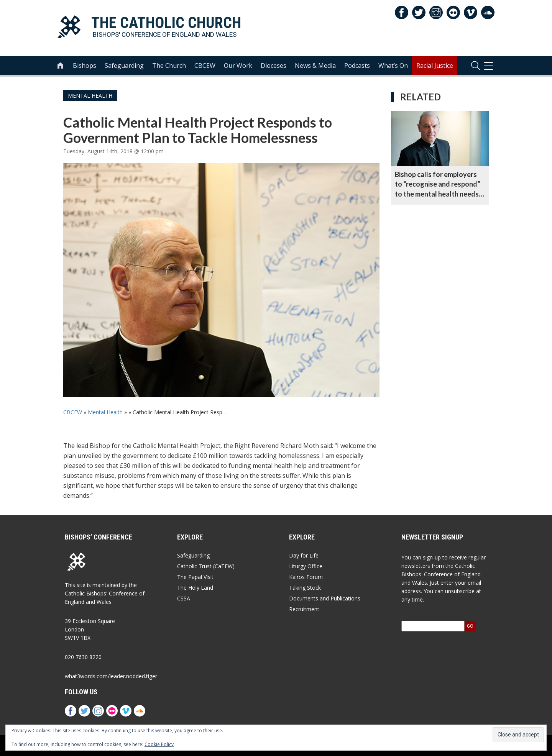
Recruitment (304, 609)
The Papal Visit (195, 577)
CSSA (184, 598)
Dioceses (274, 66)
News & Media (315, 66)
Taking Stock (305, 588)
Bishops (85, 66)
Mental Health (90, 96)
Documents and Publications (325, 598)
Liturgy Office (306, 566)
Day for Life (304, 555)
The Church (169, 66)
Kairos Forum (306, 577)
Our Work (238, 66)
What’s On (393, 66)
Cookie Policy (159, 744)
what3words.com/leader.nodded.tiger (111, 676)
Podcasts (357, 66)
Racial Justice (435, 66)
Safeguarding (124, 66)
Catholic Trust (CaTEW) (206, 566)
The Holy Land (195, 588)
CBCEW (205, 66)
